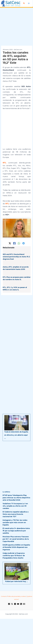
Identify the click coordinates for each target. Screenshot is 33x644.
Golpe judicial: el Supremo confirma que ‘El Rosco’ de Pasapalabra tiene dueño (14, 556)
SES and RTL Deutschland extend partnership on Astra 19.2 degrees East (16, 257)
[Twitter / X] (10, 243)
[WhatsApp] (19, 243)
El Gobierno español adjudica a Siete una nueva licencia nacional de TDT (16, 514)
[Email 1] (24, 604)
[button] (24, 3)
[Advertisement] (16, 27)
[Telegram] (24, 243)
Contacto (4, 596)
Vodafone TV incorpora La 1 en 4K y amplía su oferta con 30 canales (15, 506)
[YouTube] (18, 604)
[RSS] (21, 604)
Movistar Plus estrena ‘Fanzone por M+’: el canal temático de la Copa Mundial (16, 539)
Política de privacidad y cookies (16, 596)
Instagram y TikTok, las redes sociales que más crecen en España (15, 523)
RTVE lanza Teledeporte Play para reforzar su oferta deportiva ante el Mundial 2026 (16, 498)
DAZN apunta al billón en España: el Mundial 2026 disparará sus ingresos (16, 547)
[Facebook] (14, 243)
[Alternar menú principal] (29, 3)
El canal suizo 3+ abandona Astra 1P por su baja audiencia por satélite (16, 531)
